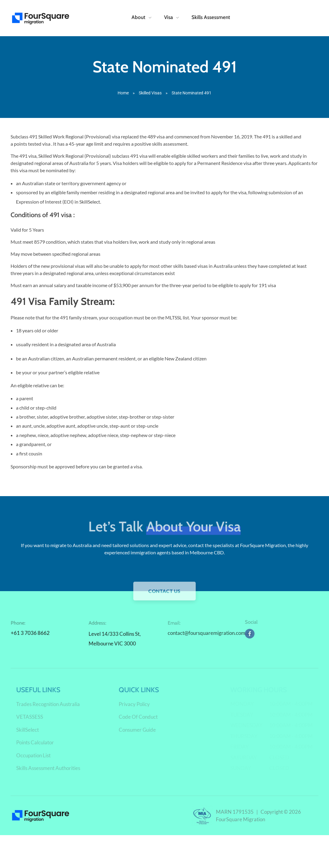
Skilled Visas (150, 93)
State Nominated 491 (165, 67)
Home (123, 93)
